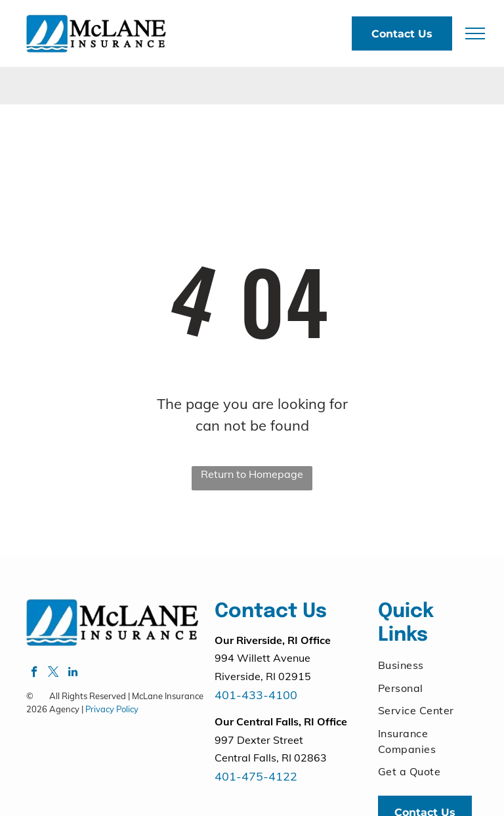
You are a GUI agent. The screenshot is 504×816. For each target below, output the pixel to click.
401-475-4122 (256, 776)
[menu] (475, 33)
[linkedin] (73, 674)
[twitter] (53, 674)
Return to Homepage (252, 474)
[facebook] (34, 674)
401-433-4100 (256, 695)
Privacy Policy (112, 709)
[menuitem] (425, 665)
